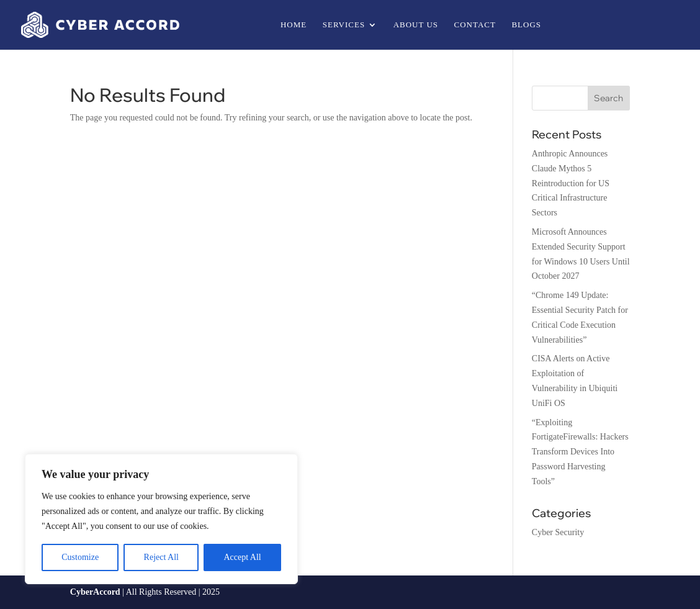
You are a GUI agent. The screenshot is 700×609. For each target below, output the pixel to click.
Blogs (526, 25)
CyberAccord (95, 592)
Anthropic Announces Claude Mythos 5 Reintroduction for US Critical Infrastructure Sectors (571, 183)
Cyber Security (558, 532)
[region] (161, 519)
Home (294, 25)
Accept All (242, 557)
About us (416, 25)
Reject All (161, 557)
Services (344, 25)
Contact (475, 25)
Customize (80, 557)
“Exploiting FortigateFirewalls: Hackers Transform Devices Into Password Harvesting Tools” (580, 452)
